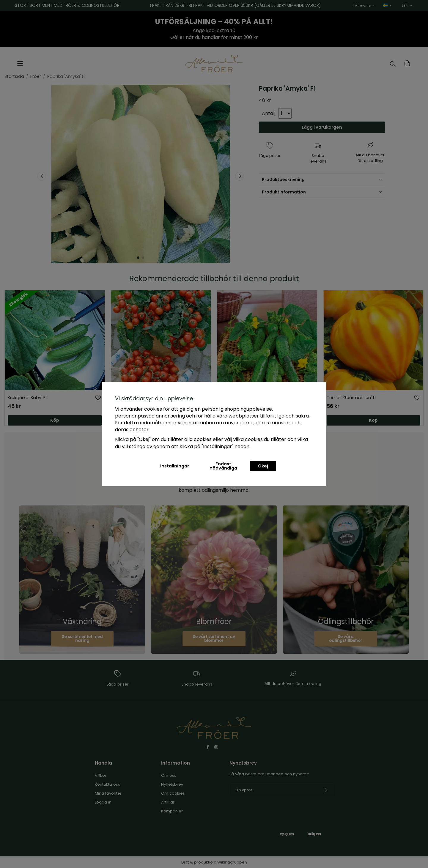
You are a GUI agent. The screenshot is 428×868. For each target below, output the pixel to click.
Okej (263, 466)
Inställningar (175, 466)
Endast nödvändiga (223, 466)
